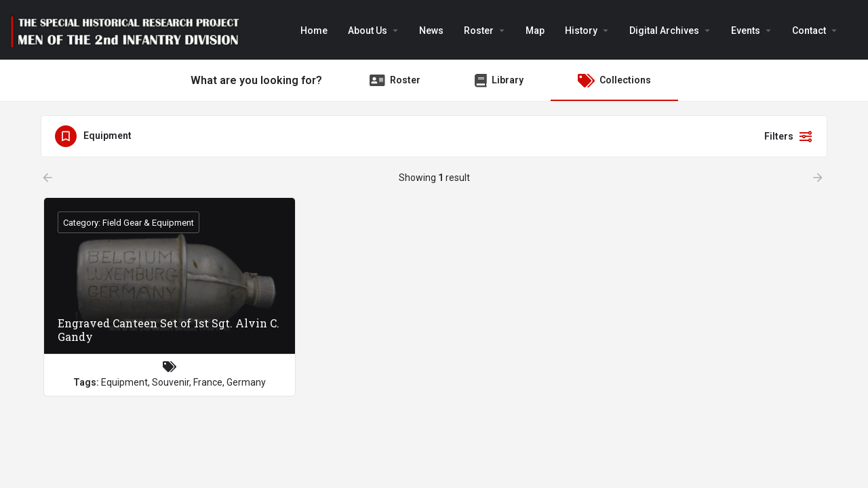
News (431, 30)
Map (535, 30)
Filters (789, 136)
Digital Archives (664, 30)
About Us (368, 30)
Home (314, 30)
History (581, 30)
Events (746, 30)
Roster (479, 30)
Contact (809, 30)
